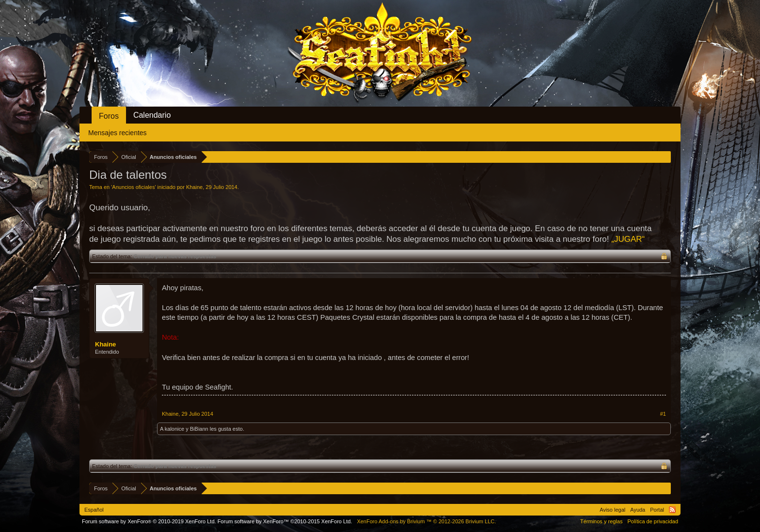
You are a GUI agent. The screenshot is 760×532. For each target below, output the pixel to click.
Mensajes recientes (118, 133)
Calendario (152, 115)
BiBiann (199, 429)
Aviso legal (612, 510)
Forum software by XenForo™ (285, 521)
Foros (109, 116)
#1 (663, 414)
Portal (657, 510)
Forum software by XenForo (149, 521)
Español (94, 510)
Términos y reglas (601, 521)
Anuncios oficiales (133, 187)
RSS (672, 510)
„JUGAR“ (628, 239)
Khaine (194, 187)
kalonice (174, 429)
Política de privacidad (653, 521)
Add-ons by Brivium (426, 521)
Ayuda (638, 510)
